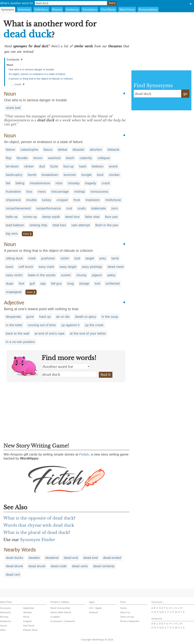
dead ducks (14, 558)
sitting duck (14, 258)
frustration (13, 192)
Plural (26, 617)
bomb (32, 175)
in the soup (110, 317)
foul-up (68, 166)
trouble (31, 200)
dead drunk (37, 566)
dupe (10, 284)
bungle (86, 175)
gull (32, 284)
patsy (111, 275)
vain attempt (81, 225)
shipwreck (13, 200)
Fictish (84, 454)
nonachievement (18, 208)
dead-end (91, 558)
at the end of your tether (88, 333)
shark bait (13, 108)
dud (42, 166)
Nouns (3, 626)
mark (32, 258)
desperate (13, 317)
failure (10, 150)
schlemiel (112, 284)
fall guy (56, 284)
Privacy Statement (130, 621)
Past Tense (29, 626)
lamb (115, 258)
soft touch (26, 267)
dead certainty (104, 566)
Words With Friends (61, 612)
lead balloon (15, 225)
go (185, 94)
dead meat (116, 267)
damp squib (51, 217)
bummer (70, 175)
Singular (27, 621)
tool (97, 284)
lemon (38, 158)
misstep (74, 183)
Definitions (41, 9)
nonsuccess (99, 192)
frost (77, 200)
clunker (114, 175)
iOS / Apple (95, 608)
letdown (98, 166)
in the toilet (14, 325)
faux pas (111, 217)
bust (100, 175)
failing (20, 183)
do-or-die (63, 317)
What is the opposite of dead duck (39, 518)
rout (69, 208)
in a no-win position (20, 342)
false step (92, 217)
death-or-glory (86, 317)
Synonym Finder (38, 540)
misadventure (40, 183)
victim (65, 258)
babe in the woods (42, 275)
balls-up (12, 217)
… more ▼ (18, 84)
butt (77, 258)
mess (42, 192)
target (90, 258)
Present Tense (30, 630)
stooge (84, 284)
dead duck (69, 374)
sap (43, 284)
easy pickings (92, 267)
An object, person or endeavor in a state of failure (37, 74)
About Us (125, 612)
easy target (68, 267)
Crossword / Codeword (63, 621)
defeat (62, 150)
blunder (22, 158)
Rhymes (57, 9)
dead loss (72, 217)
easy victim (14, 275)
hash (83, 166)
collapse (104, 158)
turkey (47, 200)
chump (81, 275)
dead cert (13, 575)
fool (21, 284)
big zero (12, 234)
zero (114, 208)
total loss (59, 225)
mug (70, 284)
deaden (34, 558)
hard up (45, 317)
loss (29, 192)
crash (106, 183)
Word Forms (127, 9)
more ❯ (27, 234)
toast (9, 267)
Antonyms (24, 9)
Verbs (3, 630)
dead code (59, 566)
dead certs (80, 566)
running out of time (42, 325)
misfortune (113, 200)
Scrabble (55, 617)
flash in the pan (107, 225)
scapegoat (14, 292)
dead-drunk (14, 566)
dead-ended (112, 558)
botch (70, 158)
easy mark (46, 267)
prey (103, 258)
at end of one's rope (50, 333)
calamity (86, 158)
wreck (113, 166)
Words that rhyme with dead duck (39, 525)
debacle (113, 150)
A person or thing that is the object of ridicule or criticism (41, 79)
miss (59, 183)
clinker (29, 166)
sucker (66, 275)
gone (30, 317)
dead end (71, 558)
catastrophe (29, 150)
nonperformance (49, 208)
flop (8, 158)
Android (93, 612)
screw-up (30, 217)
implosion (93, 200)
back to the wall (17, 333)
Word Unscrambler (60, 608)
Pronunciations (148, 9)
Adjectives (29, 608)
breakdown (50, 175)
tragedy (90, 183)
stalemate (98, 208)
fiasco (48, 150)
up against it (70, 325)
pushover (48, 258)
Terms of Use (127, 617)
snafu (82, 208)
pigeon (97, 275)
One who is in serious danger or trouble (31, 69)
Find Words (108, 9)
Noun (10, 65)
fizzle (54, 166)
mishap (79, 192)
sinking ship (38, 225)
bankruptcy (14, 175)
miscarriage (60, 192)
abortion (96, 150)
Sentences (72, 9)
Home (123, 608)
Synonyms (8, 9)
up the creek (94, 325)
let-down (12, 166)
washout (54, 158)
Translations (90, 9)
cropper (62, 200)
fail (8, 183)
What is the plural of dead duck (36, 532)
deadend (52, 558)
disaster (79, 150)
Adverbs (27, 612)
